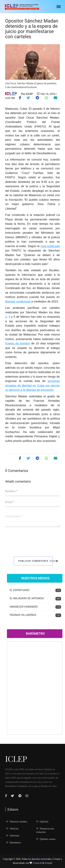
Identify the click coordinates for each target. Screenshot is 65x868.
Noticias (12, 829)
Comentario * (14, 516)
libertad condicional (18, 302)
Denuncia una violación (45, 830)
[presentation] (32, 539)
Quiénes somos (46, 839)
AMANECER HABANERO (35, 607)
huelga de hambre (18, 343)
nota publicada (50, 246)
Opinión (42, 822)
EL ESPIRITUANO (35, 590)
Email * (10, 502)
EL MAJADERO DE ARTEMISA (35, 599)
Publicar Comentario (36, 561)
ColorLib (36, 863)
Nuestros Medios (35, 578)
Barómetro (35, 634)
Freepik (49, 863)
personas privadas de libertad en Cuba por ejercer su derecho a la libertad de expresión (32, 385)
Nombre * (11, 491)
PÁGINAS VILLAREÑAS (35, 615)
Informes (13, 836)
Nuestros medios (17, 822)
